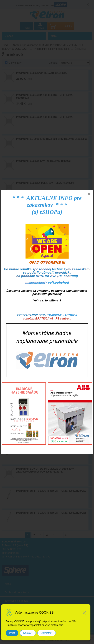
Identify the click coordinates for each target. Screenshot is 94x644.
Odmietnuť (47, 633)
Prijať (12, 633)
